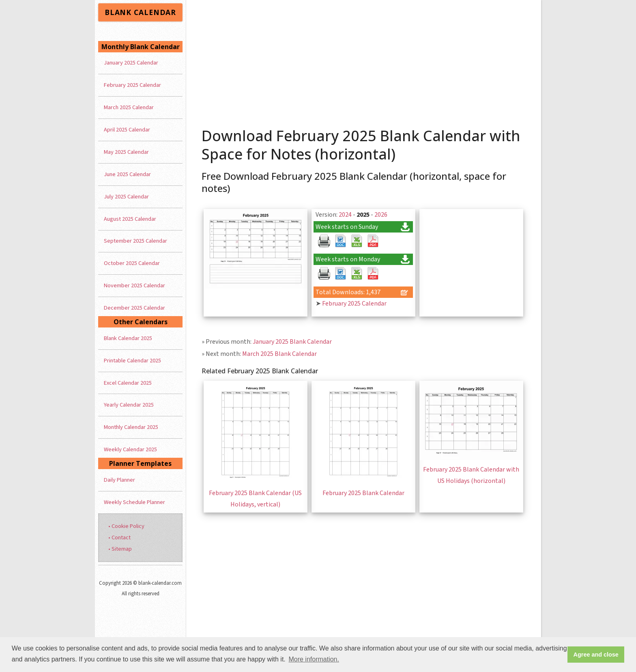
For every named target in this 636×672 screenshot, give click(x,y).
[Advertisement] (364, 61)
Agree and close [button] (596, 655)
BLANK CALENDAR (140, 12)
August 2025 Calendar (130, 219)
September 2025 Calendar (135, 241)
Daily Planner (119, 480)
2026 (381, 215)
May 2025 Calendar (126, 152)
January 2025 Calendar (131, 63)
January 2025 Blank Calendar (292, 342)
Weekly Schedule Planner (134, 502)
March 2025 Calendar (129, 107)
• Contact (119, 537)
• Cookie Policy (126, 526)
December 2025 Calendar (134, 308)
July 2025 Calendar (126, 197)
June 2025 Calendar (127, 174)
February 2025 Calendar (354, 304)
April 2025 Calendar (127, 130)
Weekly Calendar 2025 (130, 449)
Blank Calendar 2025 (128, 338)
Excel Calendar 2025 (128, 383)
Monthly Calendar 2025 (131, 427)
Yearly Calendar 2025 (129, 405)
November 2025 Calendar (134, 285)
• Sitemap (120, 549)
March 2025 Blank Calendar (279, 354)
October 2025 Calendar (132, 263)
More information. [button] (314, 659)
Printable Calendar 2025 (132, 361)
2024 (345, 215)
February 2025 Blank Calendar (363, 493)
